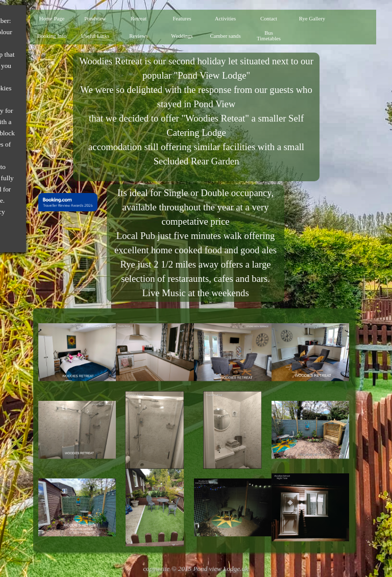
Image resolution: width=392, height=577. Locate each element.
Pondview (95, 19)
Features (182, 19)
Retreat (139, 19)
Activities (225, 19)
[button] (77, 352)
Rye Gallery (312, 19)
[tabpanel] (196, 117)
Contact (269, 19)
